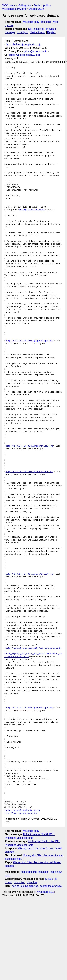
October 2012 (36, 9)
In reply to (22, 32)
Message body (31, 22)
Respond (46, 22)
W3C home (9, 5)
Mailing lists (24, 5)
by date (49, 879)
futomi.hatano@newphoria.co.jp (23, 44)
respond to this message (34, 872)
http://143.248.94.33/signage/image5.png (29, 708)
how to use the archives (25, 886)
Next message (36, 29)
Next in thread (38, 32)
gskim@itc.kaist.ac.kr (35, 51)
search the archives (51, 886)
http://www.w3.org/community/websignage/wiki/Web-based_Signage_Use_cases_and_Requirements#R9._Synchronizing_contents (33, 652)
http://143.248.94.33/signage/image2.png (29, 446)
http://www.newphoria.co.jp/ (21, 813)
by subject (20, 882)
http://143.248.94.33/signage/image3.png (29, 472)
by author (32, 882)
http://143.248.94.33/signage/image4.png (29, 574)
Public (37, 5)
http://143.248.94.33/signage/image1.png (29, 341)
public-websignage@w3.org (24, 55)
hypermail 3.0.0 (46, 892)
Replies (51, 32)
